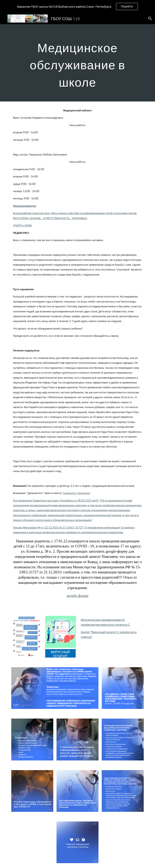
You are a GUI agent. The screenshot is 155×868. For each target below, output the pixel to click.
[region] (77, 6)
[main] (77, 63)
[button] (150, 19)
